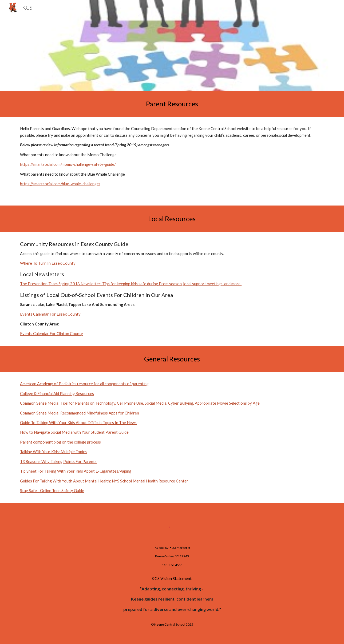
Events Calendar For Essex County (50, 314)
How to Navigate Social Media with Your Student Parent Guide (74, 432)
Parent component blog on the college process (60, 442)
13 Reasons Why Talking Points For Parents (58, 462)
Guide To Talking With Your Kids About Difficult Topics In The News (78, 423)
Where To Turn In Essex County (48, 263)
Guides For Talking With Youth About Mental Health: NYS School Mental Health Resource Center (104, 481)
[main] (172, 104)
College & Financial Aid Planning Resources (57, 394)
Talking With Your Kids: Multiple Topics (53, 452)
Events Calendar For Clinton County (52, 334)
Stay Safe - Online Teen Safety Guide (52, 491)
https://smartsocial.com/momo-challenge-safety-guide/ (68, 164)
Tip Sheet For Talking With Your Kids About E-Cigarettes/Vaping (76, 471)
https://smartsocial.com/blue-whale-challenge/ (60, 184)
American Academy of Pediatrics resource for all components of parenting (84, 384)
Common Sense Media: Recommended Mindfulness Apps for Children (80, 413)
